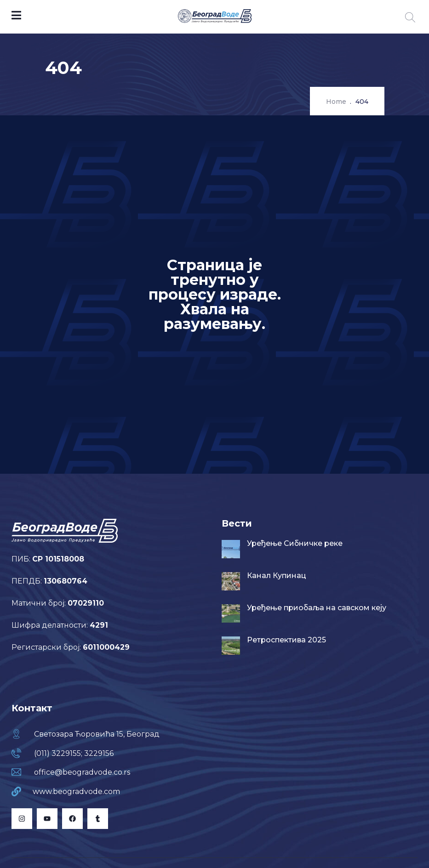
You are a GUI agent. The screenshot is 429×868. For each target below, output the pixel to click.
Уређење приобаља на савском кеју (317, 608)
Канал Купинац (277, 576)
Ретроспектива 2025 (286, 640)
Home (336, 102)
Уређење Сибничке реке (295, 543)
